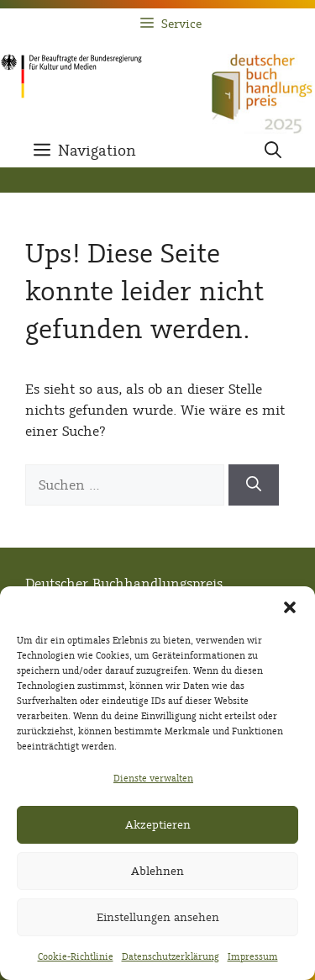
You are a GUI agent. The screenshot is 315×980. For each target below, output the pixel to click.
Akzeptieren (158, 825)
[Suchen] (254, 485)
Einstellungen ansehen (158, 917)
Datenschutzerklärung (171, 956)
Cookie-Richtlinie (76, 956)
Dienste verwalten (153, 778)
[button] (290, 607)
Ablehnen (157, 871)
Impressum (253, 956)
